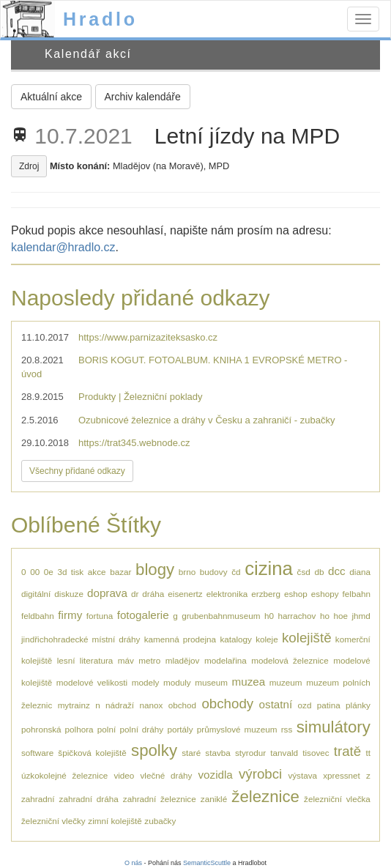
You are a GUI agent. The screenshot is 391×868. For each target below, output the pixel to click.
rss (287, 729)
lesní (66, 660)
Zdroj (29, 166)
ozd (305, 705)
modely (146, 682)
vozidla (215, 775)
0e (49, 572)
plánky (358, 705)
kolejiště (307, 638)
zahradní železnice (160, 799)
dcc (337, 571)
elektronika (227, 594)
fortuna (100, 616)
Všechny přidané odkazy (77, 471)
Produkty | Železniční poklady (141, 397)
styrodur (250, 753)
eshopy (325, 594)
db (319, 572)
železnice (265, 797)
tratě (347, 751)
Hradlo (100, 19)
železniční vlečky (53, 821)
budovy (214, 572)
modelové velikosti (92, 682)
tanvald (284, 753)
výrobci (260, 774)
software (37, 753)
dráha (153, 594)
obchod (182, 705)
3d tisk (70, 572)
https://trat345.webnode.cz (134, 443)
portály (180, 729)
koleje (267, 639)
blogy (155, 570)
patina (329, 705)
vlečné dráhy (167, 775)
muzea (249, 682)
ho (325, 616)
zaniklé (214, 799)
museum (211, 682)
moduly (177, 682)
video (124, 775)
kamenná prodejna (180, 639)
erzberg (266, 594)
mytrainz (74, 705)
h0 (269, 616)
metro (149, 660)
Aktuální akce (51, 97)
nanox (151, 705)
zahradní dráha (89, 799)
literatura (96, 660)
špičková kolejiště (92, 753)
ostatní (276, 704)
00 (35, 572)
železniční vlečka (337, 799)
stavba (217, 753)
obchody (227, 704)
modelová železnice (290, 660)
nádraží (120, 705)
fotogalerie (143, 615)
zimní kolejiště (115, 821)
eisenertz (185, 594)
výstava (302, 775)
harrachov (297, 616)
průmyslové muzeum (237, 729)
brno (187, 572)
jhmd (361, 616)
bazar (120, 572)
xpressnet (342, 775)
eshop (296, 594)
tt (368, 753)
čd (236, 572)
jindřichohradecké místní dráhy (81, 639)
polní (107, 729)
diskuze (69, 594)
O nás (133, 863)
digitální (36, 594)
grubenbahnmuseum (221, 616)
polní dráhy (142, 729)
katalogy (236, 639)
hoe (340, 616)
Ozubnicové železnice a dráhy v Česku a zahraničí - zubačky (206, 420)
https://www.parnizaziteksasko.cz (148, 337)
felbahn (357, 594)
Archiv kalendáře (143, 97)
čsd (304, 572)
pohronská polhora (57, 729)
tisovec (316, 753)
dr (135, 594)
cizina (269, 568)
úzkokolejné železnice (64, 775)
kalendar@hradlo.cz (63, 247)
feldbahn (38, 616)
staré (191, 753)
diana (360, 572)
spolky (154, 750)
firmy (70, 615)
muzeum (286, 682)
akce (97, 572)
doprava (107, 593)
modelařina (226, 660)
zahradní (38, 799)
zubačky (160, 821)
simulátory (334, 727)
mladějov (183, 660)
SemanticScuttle (207, 863)
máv (126, 660)
